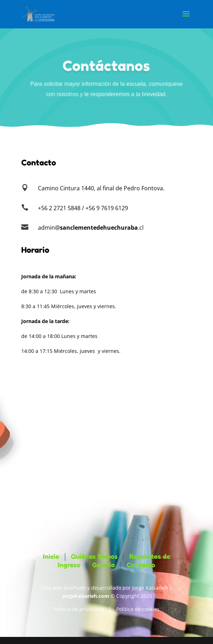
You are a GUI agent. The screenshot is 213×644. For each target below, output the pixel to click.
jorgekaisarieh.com (86, 596)
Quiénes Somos (94, 556)
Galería (103, 565)
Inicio (51, 556)
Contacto (141, 565)
